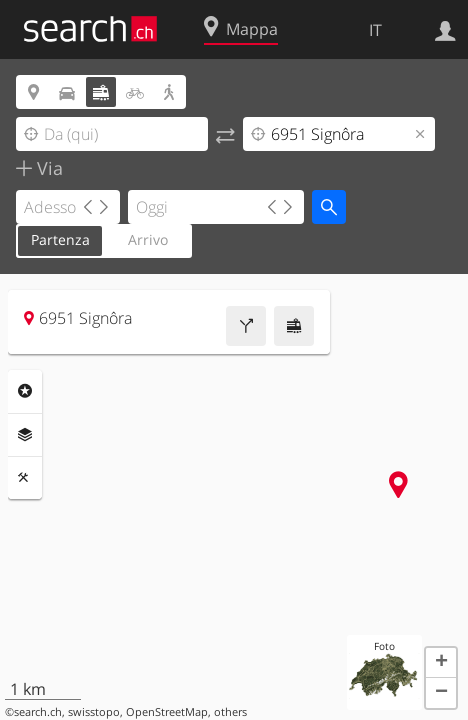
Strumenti (25, 478)
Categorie (25, 391)
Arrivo (148, 239)
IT (375, 30)
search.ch (38, 712)
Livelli (25, 435)
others (230, 712)
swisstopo (94, 712)
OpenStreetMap (167, 712)
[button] (441, 663)
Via (47, 168)
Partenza (60, 239)
